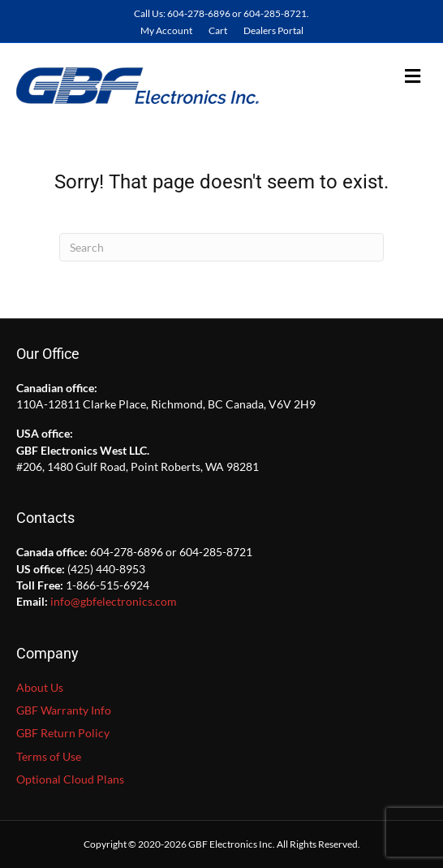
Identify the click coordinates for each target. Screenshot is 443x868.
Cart (218, 30)
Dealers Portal (273, 30)
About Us (40, 687)
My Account (166, 30)
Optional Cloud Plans (70, 779)
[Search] (221, 247)
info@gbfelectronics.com (114, 601)
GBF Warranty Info (64, 710)
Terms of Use (49, 756)
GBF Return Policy (63, 733)
